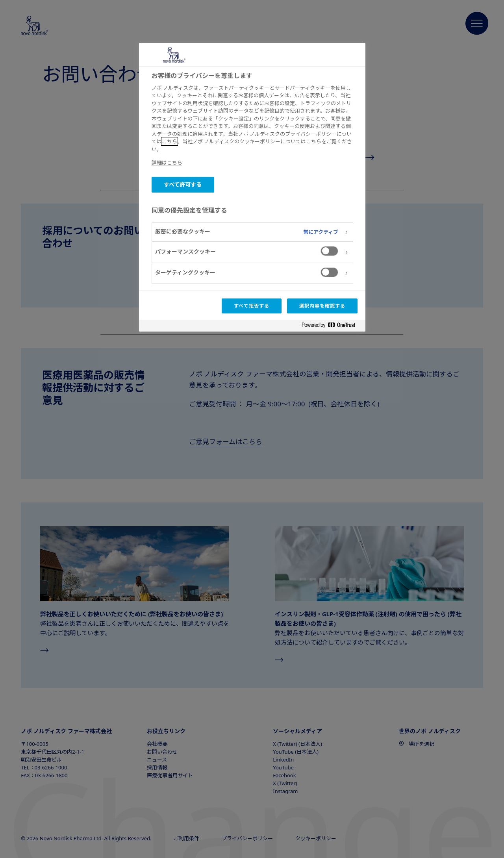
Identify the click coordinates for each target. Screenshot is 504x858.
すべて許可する (183, 184)
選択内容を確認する (322, 306)
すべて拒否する (252, 306)
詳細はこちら (167, 163)
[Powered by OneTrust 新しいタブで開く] (332, 327)
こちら (170, 141)
